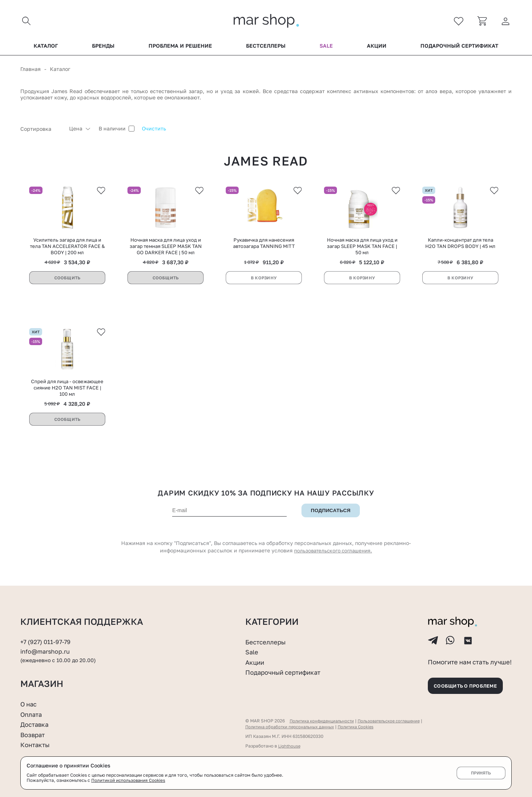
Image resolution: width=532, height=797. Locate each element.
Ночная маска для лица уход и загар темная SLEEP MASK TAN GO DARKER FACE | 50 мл (166, 250)
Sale (326, 48)
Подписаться (331, 517)
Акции (377, 48)
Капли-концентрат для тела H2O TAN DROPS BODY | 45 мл (460, 247)
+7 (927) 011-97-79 (47, 637)
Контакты (36, 745)
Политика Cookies (363, 727)
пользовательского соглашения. (333, 557)
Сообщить (67, 281)
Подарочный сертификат (459, 48)
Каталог (46, 48)
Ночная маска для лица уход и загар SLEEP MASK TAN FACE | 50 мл (362, 250)
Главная (30, 71)
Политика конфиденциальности (324, 721)
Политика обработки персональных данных (293, 727)
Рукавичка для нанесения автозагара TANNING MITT (264, 247)
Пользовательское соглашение (396, 721)
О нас (29, 704)
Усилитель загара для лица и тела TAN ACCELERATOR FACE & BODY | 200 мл (67, 250)
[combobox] (41, 130)
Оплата (32, 714)
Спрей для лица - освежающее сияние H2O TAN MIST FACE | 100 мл (67, 394)
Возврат (34, 735)
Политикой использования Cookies (129, 781)
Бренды (103, 48)
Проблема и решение (180, 48)
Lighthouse (290, 746)
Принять (481, 773)
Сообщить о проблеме (469, 684)
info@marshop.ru (46, 647)
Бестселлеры (266, 48)
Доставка (36, 724)
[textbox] (41, 130)
